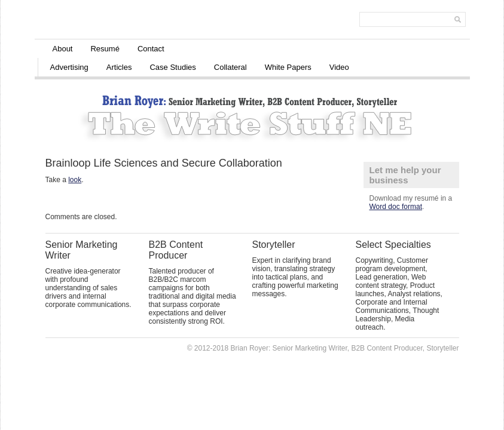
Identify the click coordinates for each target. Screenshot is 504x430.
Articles (119, 67)
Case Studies (172, 67)
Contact (151, 49)
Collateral (230, 67)
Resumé (105, 49)
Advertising (69, 67)
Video (339, 67)
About (63, 49)
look (75, 180)
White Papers (288, 67)
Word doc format (396, 207)
